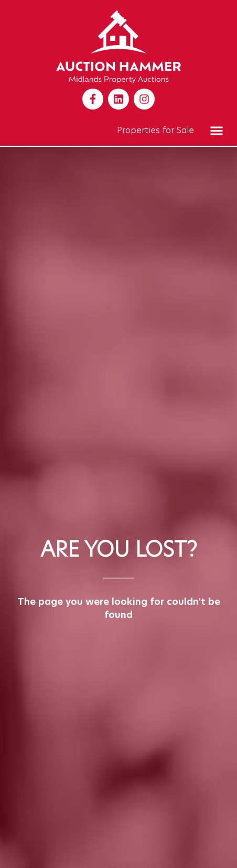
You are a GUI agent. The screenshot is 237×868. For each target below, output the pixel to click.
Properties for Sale (155, 131)
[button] (216, 130)
